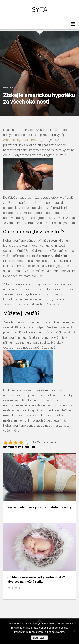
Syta (40, 9)
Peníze (8, 88)
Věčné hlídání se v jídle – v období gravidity (39, 507)
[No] (74, 631)
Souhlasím (39, 638)
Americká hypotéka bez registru (26, 140)
